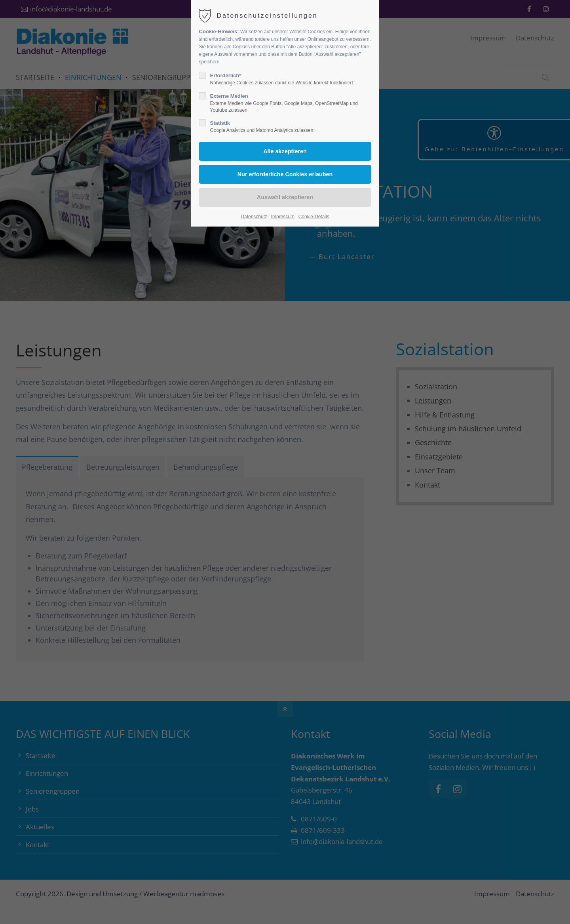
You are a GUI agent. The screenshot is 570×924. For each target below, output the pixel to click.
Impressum (283, 217)
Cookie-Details (314, 217)
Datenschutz (254, 217)
